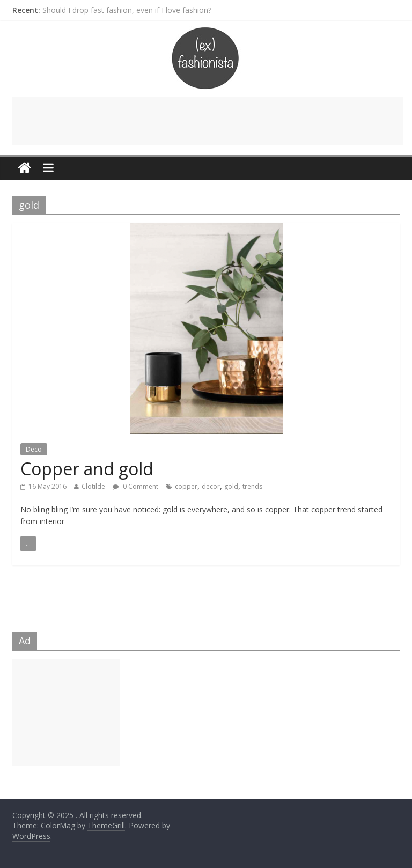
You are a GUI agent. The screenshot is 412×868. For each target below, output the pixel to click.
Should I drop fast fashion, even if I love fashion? (127, 10)
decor (211, 486)
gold (231, 486)
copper (186, 486)
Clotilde (93, 486)
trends (252, 486)
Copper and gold (87, 469)
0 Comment (135, 486)
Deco (34, 449)
